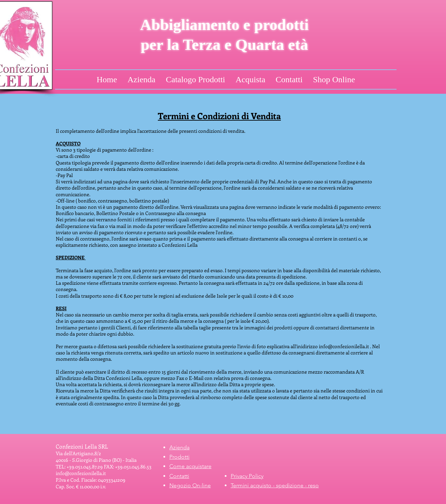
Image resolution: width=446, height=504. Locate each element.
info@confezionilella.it (344, 346)
